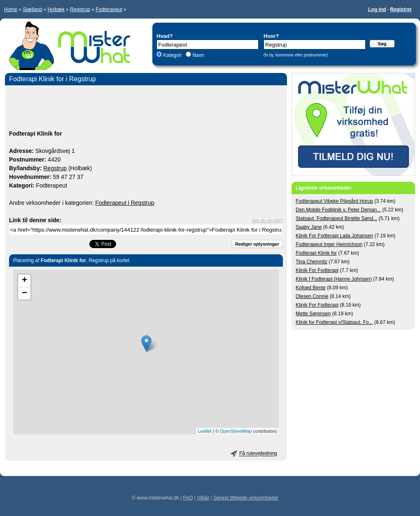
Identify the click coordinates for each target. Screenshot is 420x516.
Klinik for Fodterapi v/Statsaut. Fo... (334, 322)
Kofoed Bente (311, 288)
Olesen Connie (312, 296)
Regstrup (80, 9)
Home (11, 9)
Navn (197, 55)
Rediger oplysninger (257, 244)
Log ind (377, 9)
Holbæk (56, 9)
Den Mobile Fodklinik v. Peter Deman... (338, 210)
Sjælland (32, 9)
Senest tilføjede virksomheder (246, 498)
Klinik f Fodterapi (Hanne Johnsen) (334, 279)
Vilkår (203, 498)
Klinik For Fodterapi (317, 270)
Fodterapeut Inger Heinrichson (329, 244)
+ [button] (24, 281)
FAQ (188, 498)
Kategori (172, 55)
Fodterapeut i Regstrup (125, 203)
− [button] (24, 293)
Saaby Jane (309, 227)
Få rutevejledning (258, 454)
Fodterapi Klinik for (316, 253)
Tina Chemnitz (311, 262)
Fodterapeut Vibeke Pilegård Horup (334, 201)
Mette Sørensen (313, 314)
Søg (382, 44)
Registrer (401, 9)
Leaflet (205, 431)
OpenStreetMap (236, 431)
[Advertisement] (146, 109)
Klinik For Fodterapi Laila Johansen (334, 236)
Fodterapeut (109, 9)
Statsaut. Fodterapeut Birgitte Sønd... (336, 218)
